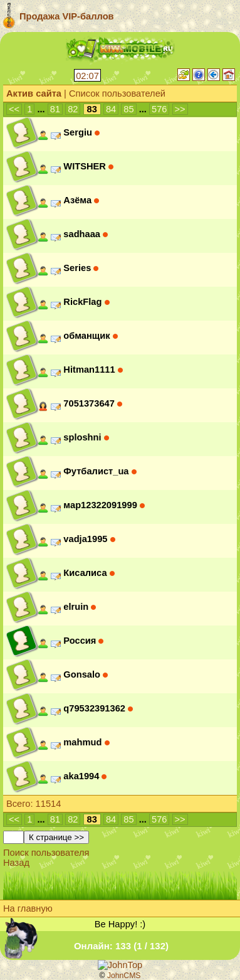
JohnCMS (124, 976)
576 (159, 109)
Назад (16, 863)
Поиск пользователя (46, 853)
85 (128, 109)
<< (14, 109)
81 (55, 109)
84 (111, 109)
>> (180, 109)
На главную (28, 908)
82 (73, 109)
